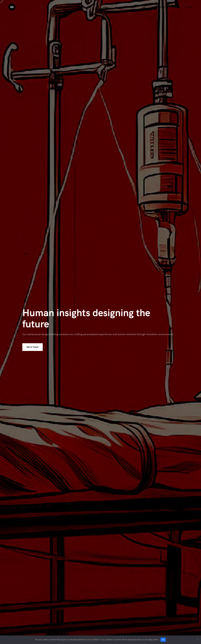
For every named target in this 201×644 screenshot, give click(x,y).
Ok (163, 640)
